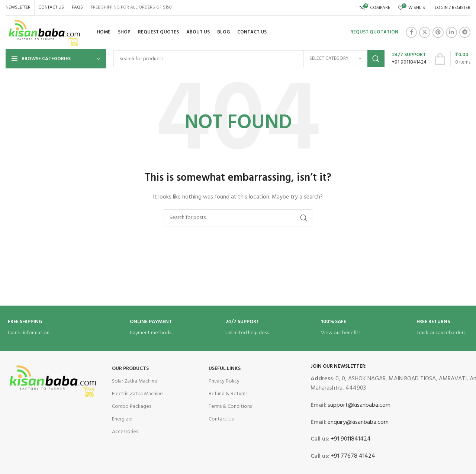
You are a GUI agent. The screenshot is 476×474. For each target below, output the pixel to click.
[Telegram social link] (465, 32)
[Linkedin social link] (451, 32)
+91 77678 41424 (352, 456)
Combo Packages (131, 407)
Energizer (122, 419)
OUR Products (130, 369)
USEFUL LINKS (225, 369)
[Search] (249, 59)
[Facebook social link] (411, 32)
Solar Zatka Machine (135, 381)
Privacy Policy (224, 381)
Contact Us (221, 419)
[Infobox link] (409, 59)
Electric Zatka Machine (137, 394)
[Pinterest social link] (438, 32)
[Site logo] (45, 33)
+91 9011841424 (350, 439)
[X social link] (425, 32)
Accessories (125, 432)
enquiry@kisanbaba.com (357, 422)
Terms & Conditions (230, 407)
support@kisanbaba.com (358, 405)
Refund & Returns (228, 394)
